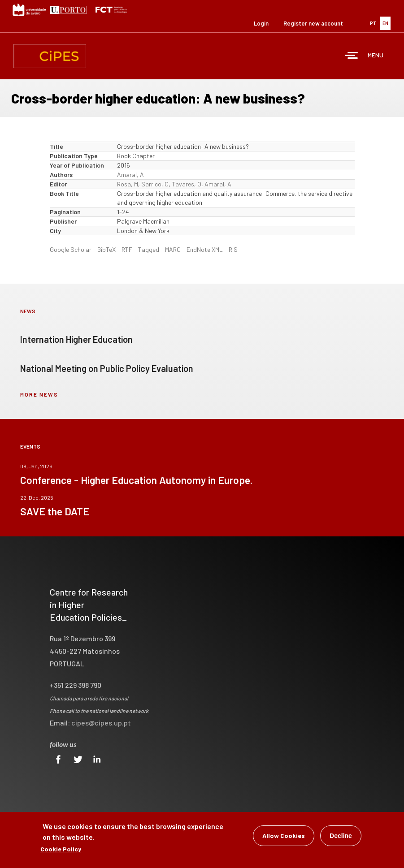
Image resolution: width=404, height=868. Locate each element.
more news (39, 394)
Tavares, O (187, 184)
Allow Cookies (284, 836)
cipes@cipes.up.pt (101, 723)
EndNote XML (205, 249)
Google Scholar (71, 249)
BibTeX (106, 249)
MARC (173, 249)
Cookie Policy (61, 850)
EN (385, 23)
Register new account (313, 23)
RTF (127, 249)
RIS (233, 249)
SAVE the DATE (55, 511)
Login (261, 23)
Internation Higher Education (76, 339)
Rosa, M (128, 184)
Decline (341, 837)
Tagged (149, 249)
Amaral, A (130, 175)
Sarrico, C (155, 184)
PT (373, 23)
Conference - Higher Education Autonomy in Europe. (136, 480)
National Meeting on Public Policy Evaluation (107, 368)
